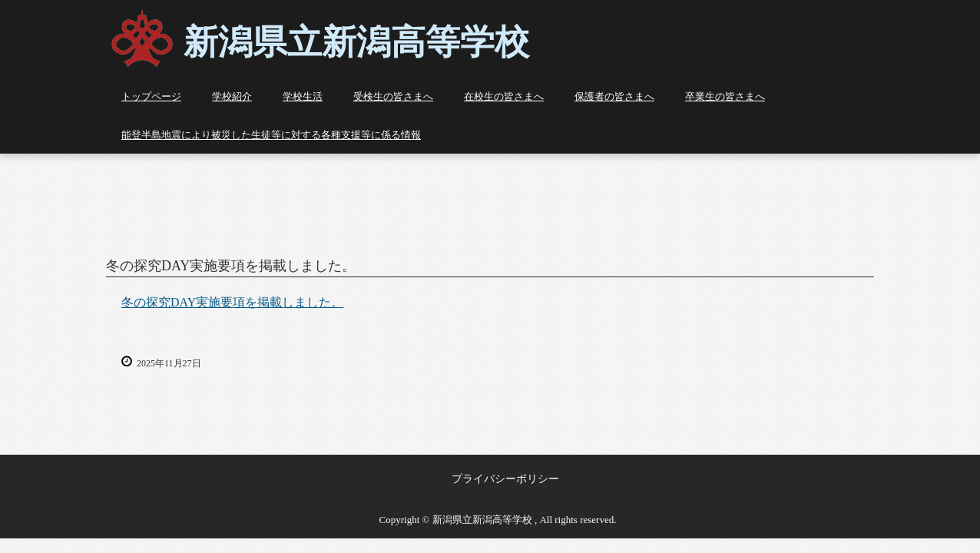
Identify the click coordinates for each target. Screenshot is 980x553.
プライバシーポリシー (505, 479)
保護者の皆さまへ (614, 96)
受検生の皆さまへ (393, 96)
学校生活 (303, 96)
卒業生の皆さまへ (725, 96)
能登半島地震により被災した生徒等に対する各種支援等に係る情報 (271, 135)
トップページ (151, 96)
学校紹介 (232, 96)
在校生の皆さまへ (504, 96)
